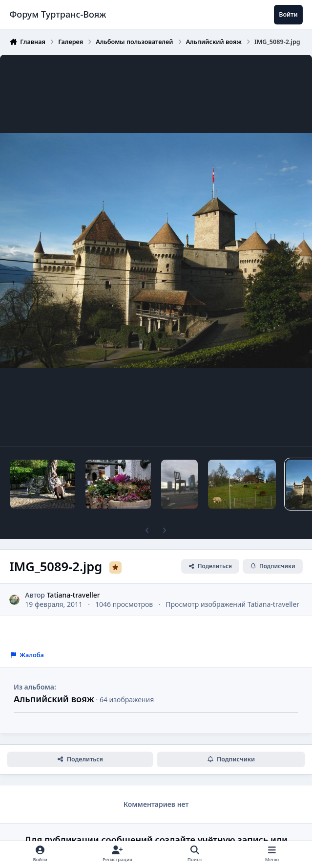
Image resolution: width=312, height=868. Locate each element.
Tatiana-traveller (73, 594)
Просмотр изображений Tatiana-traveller (232, 604)
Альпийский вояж (54, 699)
